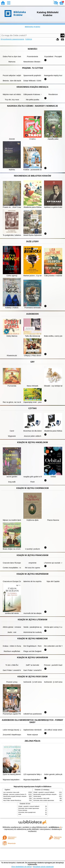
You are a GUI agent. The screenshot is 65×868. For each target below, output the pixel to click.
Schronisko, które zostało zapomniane (44, 800)
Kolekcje (29, 39)
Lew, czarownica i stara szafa (11, 792)
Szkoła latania (7, 798)
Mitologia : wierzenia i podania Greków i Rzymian (17, 794)
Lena (20, 814)
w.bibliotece (55, 827)
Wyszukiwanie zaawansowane (12, 39)
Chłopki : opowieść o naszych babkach (44, 792)
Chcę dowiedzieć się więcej (21, 867)
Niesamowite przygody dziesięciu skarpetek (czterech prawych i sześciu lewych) (25, 796)
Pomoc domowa (23, 810)
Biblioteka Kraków (33, 27)
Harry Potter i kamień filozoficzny (12, 800)
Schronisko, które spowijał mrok (27, 812)
